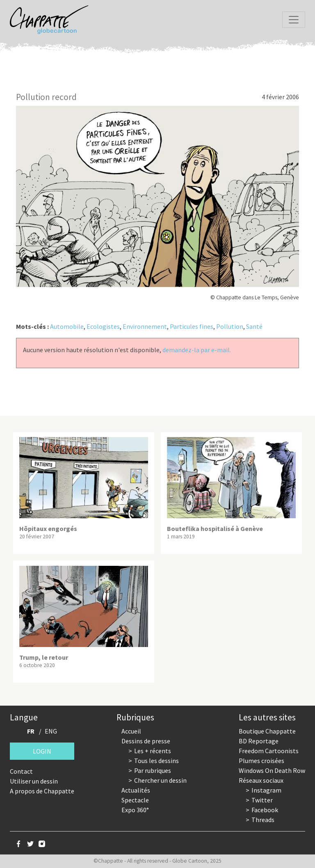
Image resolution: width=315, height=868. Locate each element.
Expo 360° (135, 810)
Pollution (230, 326)
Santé (254, 326)
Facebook (265, 810)
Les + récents (153, 751)
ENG (51, 731)
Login (42, 751)
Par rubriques (153, 770)
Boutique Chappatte (267, 731)
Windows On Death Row (272, 770)
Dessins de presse (146, 741)
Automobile (67, 326)
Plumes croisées (261, 761)
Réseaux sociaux (261, 780)
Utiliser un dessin (34, 781)
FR (31, 731)
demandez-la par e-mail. (197, 350)
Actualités (136, 790)
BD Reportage (259, 741)
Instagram (266, 790)
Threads (263, 820)
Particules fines (192, 326)
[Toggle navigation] (294, 20)
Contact (21, 771)
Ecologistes (103, 326)
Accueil (131, 731)
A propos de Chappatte (42, 791)
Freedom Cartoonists (269, 751)
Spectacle (135, 800)
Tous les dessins (156, 761)
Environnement (145, 326)
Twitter (262, 800)
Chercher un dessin (160, 780)
